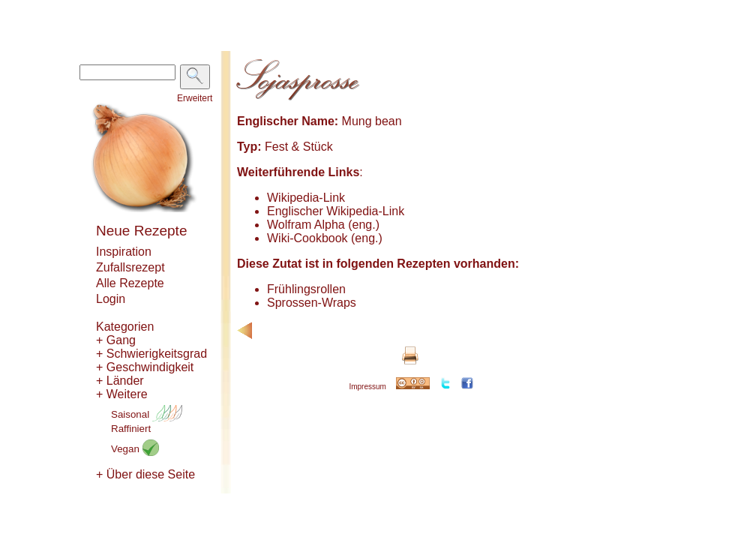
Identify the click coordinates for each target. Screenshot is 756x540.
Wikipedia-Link (306, 198)
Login (111, 299)
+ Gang (116, 340)
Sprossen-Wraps (312, 303)
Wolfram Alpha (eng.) (323, 225)
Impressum (367, 387)
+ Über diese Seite (145, 474)
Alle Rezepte (130, 283)
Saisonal (147, 414)
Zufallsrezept (130, 267)
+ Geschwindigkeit (145, 367)
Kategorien (125, 327)
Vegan (135, 449)
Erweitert (195, 98)
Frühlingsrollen (306, 289)
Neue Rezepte (141, 231)
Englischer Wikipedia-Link (336, 211)
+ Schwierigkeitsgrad (151, 354)
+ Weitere (122, 394)
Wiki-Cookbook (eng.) (325, 238)
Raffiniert (131, 429)
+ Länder (120, 381)
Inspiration (124, 252)
